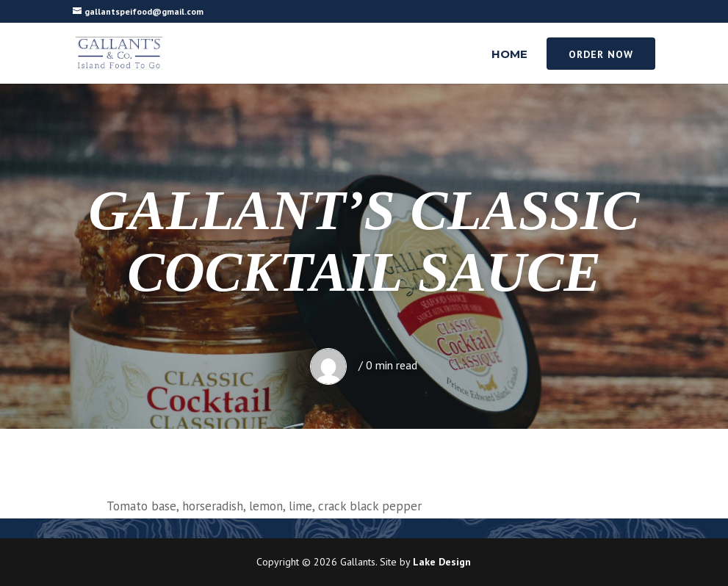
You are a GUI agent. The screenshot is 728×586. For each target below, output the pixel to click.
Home (509, 55)
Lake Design (442, 562)
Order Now (601, 54)
